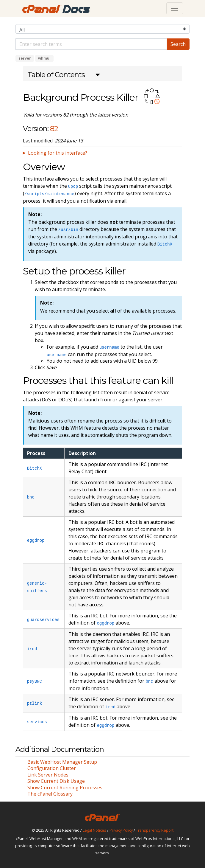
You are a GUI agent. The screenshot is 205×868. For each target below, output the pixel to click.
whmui (44, 58)
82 (54, 129)
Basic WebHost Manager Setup (62, 762)
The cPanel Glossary (50, 794)
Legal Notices (94, 830)
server (25, 58)
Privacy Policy (121, 830)
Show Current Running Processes (65, 788)
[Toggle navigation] (175, 8)
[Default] (91, 44)
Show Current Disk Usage (56, 781)
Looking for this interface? (58, 153)
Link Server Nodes (48, 775)
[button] (64, 75)
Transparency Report (155, 830)
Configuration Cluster (52, 768)
